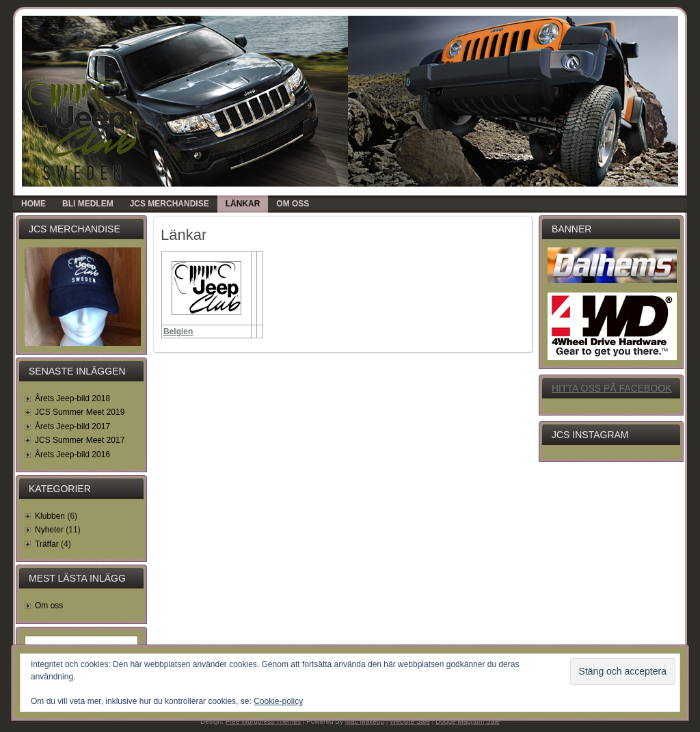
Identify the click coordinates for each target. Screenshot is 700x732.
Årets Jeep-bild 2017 (72, 426)
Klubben (50, 516)
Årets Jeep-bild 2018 (72, 398)
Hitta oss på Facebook (612, 388)
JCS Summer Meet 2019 (80, 412)
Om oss (49, 606)
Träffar (47, 544)
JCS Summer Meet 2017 (80, 440)
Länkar (184, 235)
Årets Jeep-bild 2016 (72, 455)
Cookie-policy (278, 701)
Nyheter (49, 530)
